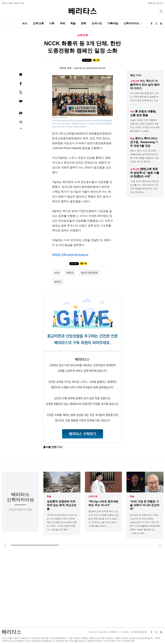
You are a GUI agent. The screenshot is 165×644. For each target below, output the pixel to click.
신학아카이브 (131, 23)
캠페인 (58, 282)
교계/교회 (38, 23)
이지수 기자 (66, 68)
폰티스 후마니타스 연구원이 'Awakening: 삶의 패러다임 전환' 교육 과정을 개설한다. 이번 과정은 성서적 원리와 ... (144, 156)
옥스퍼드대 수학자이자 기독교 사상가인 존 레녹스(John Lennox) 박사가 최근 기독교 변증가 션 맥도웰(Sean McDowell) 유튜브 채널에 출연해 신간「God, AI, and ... (145, 524)
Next (160, 545)
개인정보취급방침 (139, 632)
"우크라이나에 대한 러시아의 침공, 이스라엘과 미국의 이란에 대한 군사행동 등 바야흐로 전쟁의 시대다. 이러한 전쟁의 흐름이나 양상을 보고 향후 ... (62, 522)
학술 (73, 23)
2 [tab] (82, 545)
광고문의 (103, 632)
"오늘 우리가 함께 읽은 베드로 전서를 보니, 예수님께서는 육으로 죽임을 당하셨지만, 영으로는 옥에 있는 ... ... (144, 187)
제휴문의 (114, 632)
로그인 (160, 3)
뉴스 (25, 23)
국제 (62, 23)
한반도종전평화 (89, 273)
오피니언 (97, 23)
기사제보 (124, 632)
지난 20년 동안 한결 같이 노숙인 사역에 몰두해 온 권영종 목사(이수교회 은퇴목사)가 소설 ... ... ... (144, 99)
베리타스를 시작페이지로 (13, 3)
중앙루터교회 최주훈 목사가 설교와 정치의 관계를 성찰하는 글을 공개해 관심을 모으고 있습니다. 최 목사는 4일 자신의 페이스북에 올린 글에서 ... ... (103, 519)
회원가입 (152, 3)
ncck (57, 273)
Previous (5, 545)
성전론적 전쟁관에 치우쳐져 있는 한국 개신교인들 (62, 505)
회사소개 (93, 632)
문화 (84, 23)
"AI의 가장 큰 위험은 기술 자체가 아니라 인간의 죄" (145, 505)
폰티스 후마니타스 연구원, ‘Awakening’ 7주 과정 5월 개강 (144, 142)
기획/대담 (113, 23)
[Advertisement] (83, 588)
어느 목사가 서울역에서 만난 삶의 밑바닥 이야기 (145, 85)
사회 (52, 23)
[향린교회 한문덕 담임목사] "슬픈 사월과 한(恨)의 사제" (145, 173)
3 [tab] (130, 545)
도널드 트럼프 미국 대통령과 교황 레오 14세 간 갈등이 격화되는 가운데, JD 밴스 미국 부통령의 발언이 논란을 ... (145, 126)
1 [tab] (35, 545)
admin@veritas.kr (78, 255)
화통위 (70, 273)
